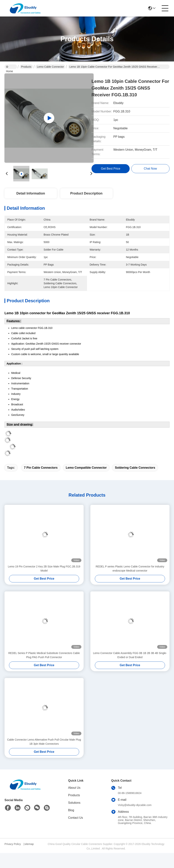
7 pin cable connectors (41, 468)
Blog (71, 810)
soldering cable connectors (135, 468)
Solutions (74, 803)
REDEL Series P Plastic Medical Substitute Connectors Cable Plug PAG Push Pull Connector (44, 655)
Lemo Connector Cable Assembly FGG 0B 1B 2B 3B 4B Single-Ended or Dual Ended (130, 655)
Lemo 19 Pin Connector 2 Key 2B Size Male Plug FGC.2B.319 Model (44, 569)
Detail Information (31, 193)
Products (26, 67)
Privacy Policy (13, 844)
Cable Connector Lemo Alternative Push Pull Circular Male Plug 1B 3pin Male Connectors (44, 742)
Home (9, 67)
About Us (74, 788)
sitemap (29, 844)
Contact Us (75, 818)
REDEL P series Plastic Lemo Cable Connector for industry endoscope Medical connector (130, 569)
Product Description (86, 193)
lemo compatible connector (86, 468)
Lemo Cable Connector (50, 67)
